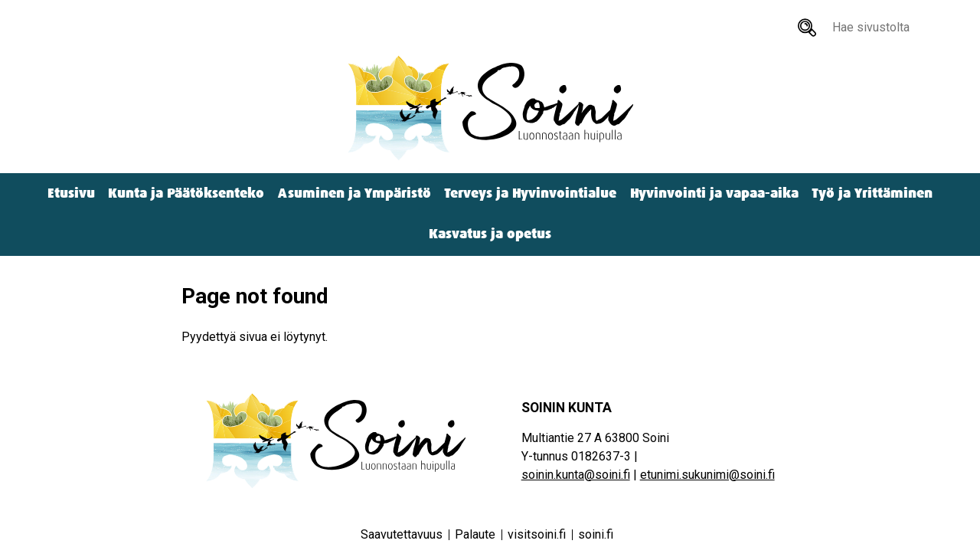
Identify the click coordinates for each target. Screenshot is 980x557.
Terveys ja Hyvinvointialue (530, 193)
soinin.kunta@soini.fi (576, 475)
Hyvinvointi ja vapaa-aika (714, 193)
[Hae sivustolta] (807, 28)
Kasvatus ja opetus (490, 234)
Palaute (475, 534)
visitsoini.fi (537, 534)
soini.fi (596, 534)
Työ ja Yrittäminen (872, 193)
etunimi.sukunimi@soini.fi (707, 475)
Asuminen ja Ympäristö (354, 193)
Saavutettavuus (402, 534)
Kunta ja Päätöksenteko (186, 193)
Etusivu (71, 193)
